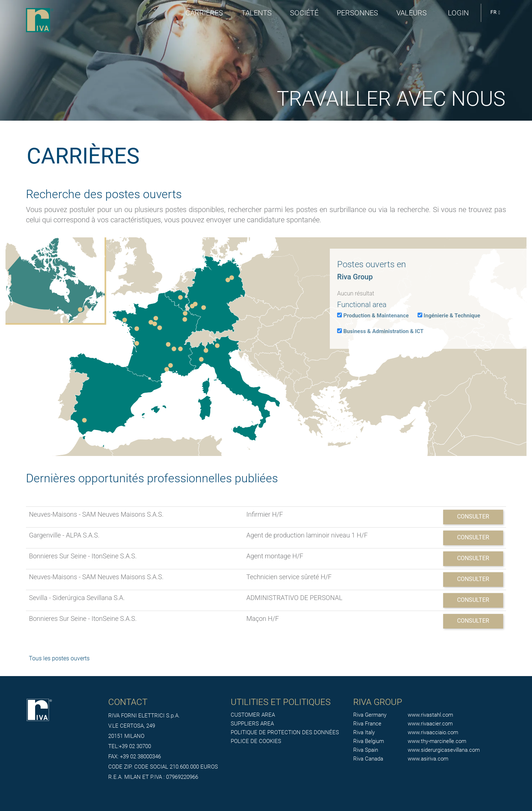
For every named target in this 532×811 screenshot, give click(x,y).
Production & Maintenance (376, 316)
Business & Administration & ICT (383, 331)
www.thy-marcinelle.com (437, 741)
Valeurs (412, 13)
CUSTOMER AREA (253, 715)
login (458, 13)
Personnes (357, 13)
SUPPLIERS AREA (252, 724)
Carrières (204, 13)
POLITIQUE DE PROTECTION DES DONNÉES (285, 732)
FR (495, 13)
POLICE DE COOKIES (256, 741)
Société (304, 13)
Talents (256, 13)
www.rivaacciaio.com (433, 732)
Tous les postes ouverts (59, 658)
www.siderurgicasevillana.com (444, 750)
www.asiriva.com (428, 759)
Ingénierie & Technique (452, 316)
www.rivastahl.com (430, 715)
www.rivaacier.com (430, 724)
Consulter (473, 516)
